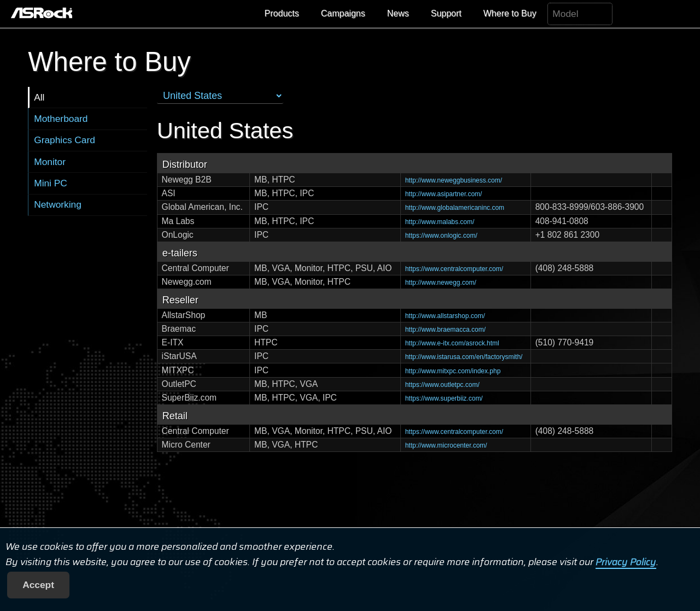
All (39, 97)
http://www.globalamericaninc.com (455, 208)
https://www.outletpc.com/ (442, 385)
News (398, 13)
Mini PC (51, 183)
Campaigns (343, 13)
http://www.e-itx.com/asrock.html (452, 343)
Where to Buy (510, 13)
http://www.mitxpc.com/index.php (453, 371)
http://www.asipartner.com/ (444, 194)
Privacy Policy (626, 562)
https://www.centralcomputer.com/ (454, 269)
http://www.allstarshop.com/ (445, 316)
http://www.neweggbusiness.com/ (454, 180)
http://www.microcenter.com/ (446, 445)
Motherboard (61, 119)
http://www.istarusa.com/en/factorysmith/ (464, 357)
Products (282, 13)
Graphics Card (65, 140)
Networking (58, 204)
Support (446, 13)
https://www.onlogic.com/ (441, 236)
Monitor (50, 162)
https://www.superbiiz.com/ (444, 398)
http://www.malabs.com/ (440, 222)
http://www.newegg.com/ (441, 283)
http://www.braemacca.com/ (445, 330)
